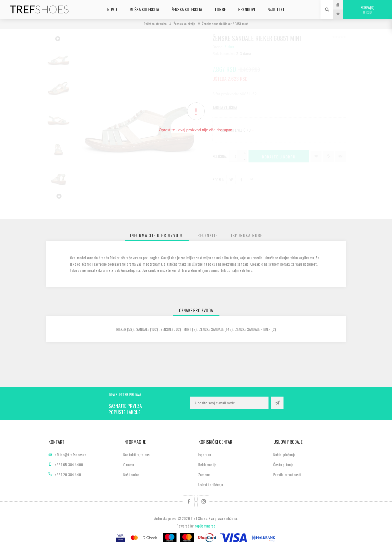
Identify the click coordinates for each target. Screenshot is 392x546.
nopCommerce (205, 526)
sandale (143, 329)
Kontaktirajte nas (136, 455)
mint (187, 329)
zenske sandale (211, 329)
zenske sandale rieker (253, 329)
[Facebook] (189, 501)
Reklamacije (207, 465)
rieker (121, 329)
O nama (129, 465)
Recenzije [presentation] (207, 235)
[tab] (157, 235)
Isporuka (205, 455)
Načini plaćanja (284, 455)
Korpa (367, 10)
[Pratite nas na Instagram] (203, 501)
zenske (166, 329)
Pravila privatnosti (287, 475)
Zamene (204, 475)
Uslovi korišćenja (211, 485)
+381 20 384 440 (68, 475)
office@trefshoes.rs (70, 455)
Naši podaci (132, 475)
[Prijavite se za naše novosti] (229, 403)
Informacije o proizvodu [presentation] (157, 235)
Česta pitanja (283, 465)
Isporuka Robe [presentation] (247, 235)
